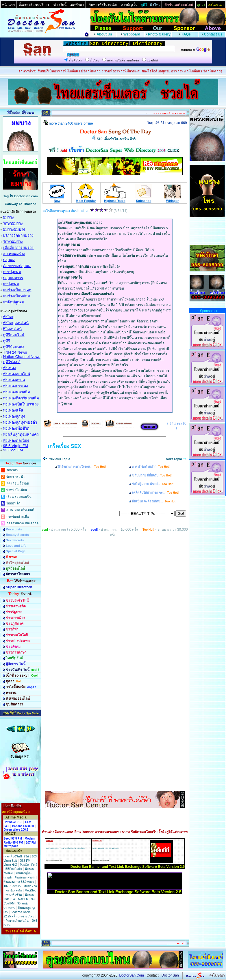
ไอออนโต (13, 503)
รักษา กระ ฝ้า (15, 477)
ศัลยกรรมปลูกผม (17, 266)
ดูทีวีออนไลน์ (14, 335)
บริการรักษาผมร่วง (18, 235)
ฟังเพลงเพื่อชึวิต (16, 428)
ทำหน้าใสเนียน (17, 490)
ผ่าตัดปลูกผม (14, 302)
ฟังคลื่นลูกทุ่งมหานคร (21, 434)
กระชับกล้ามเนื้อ (18, 517)
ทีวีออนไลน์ (12, 329)
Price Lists (14, 529)
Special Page (16, 551)
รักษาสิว (12, 470)
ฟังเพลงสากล (14, 380)
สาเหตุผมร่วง (14, 254)
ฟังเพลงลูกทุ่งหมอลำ (20, 422)
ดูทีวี (7, 341)
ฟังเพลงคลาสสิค (16, 392)
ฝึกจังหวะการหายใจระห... (82, 467)
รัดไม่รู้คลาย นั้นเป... (153, 484)
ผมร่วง (8, 217)
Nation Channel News (22, 357)
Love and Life (16, 546)
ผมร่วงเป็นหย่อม (16, 296)
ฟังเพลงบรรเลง (15, 386)
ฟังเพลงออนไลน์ (16, 374)
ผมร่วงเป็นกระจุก (17, 290)
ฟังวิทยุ (9, 317)
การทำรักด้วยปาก (151, 467)
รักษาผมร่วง (13, 223)
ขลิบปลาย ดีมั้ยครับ (152, 475)
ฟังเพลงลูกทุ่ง (14, 416)
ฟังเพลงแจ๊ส (13, 410)
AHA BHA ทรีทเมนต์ (20, 510)
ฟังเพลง (9, 368)
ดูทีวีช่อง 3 (12, 362)
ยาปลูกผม (11, 284)
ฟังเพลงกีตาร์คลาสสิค (21, 398)
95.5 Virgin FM (15, 446)
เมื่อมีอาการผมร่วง (18, 248)
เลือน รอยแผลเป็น (19, 497)
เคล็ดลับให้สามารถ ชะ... (155, 493)
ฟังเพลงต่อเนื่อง (16, 441)
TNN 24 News (15, 352)
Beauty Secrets (17, 535)
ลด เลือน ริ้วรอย (17, 483)
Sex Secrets (15, 540)
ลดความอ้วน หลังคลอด (22, 523)
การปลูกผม (12, 272)
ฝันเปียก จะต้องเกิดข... (154, 501)
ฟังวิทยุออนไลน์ (16, 323)
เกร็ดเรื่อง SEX (64, 446)
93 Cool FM (13, 450)
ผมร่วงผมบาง (14, 229)
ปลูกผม (9, 260)
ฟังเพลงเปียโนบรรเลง (21, 404)
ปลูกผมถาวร (13, 278)
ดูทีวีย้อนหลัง (14, 347)
